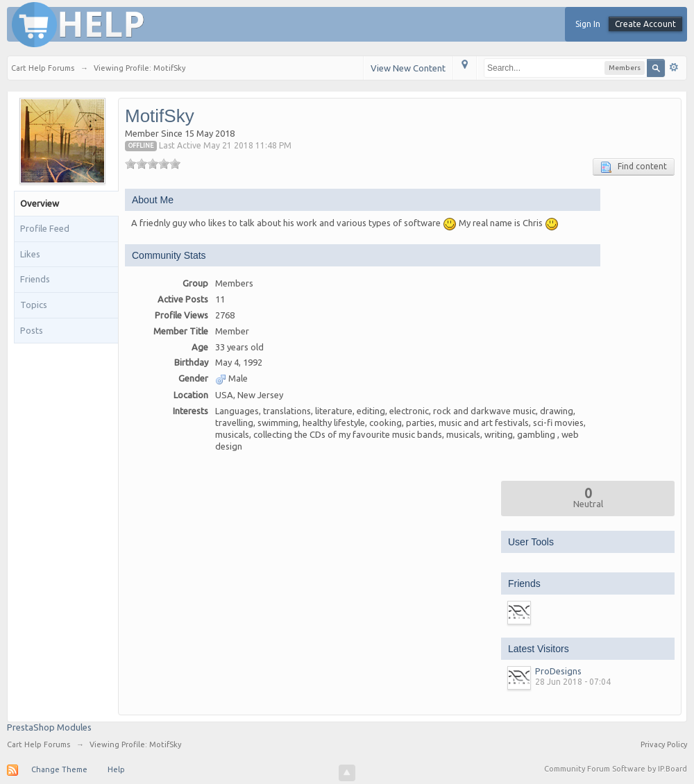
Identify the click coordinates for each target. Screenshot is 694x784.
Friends (35, 279)
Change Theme (59, 769)
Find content (634, 167)
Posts (32, 330)
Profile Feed (45, 228)
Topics (34, 305)
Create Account (645, 24)
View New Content (408, 68)
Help (116, 769)
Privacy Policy (664, 744)
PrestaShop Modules (49, 727)
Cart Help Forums (39, 744)
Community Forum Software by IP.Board (616, 769)
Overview (40, 203)
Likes (30, 254)
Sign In (588, 24)
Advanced (674, 67)
